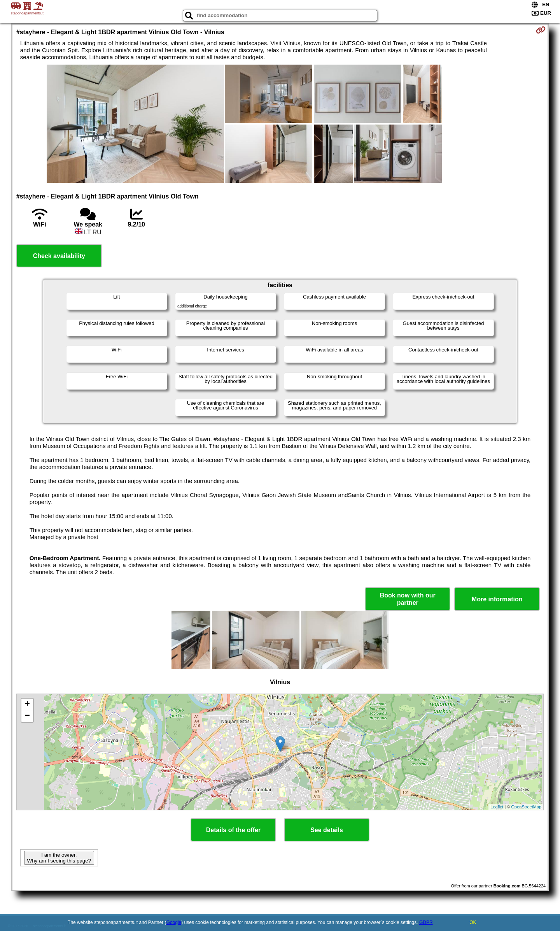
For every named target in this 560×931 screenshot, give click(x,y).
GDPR (426, 922)
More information (497, 599)
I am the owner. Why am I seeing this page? (59, 858)
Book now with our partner (408, 599)
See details (327, 830)
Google (174, 922)
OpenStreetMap (527, 807)
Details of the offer (233, 830)
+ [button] (27, 704)
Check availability (59, 256)
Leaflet (497, 807)
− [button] (27, 716)
